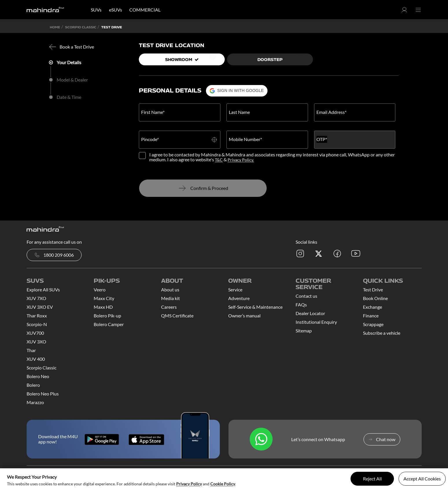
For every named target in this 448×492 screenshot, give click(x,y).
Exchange (373, 307)
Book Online (375, 298)
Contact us (306, 296)
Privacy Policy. (241, 160)
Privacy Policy (189, 484)
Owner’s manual (244, 316)
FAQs (301, 305)
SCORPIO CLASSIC (81, 27)
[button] (404, 11)
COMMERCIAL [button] (145, 10)
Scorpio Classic (42, 368)
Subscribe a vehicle (382, 333)
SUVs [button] (96, 10)
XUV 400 (36, 359)
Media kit (170, 298)
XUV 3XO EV (40, 307)
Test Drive (373, 290)
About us (170, 290)
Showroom (182, 59)
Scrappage (373, 324)
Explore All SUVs (43, 290)
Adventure (239, 298)
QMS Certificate (177, 316)
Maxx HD (103, 307)
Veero (100, 290)
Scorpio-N (37, 324)
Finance (371, 316)
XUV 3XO (36, 342)
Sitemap (304, 331)
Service (235, 290)
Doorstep (270, 59)
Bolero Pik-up (107, 316)
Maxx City (104, 298)
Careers (169, 307)
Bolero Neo (38, 376)
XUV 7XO (36, 298)
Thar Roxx (37, 316)
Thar (31, 350)
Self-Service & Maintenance (255, 307)
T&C (219, 160)
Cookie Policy (223, 484)
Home (55, 27)
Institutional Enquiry (316, 322)
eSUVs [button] (116, 10)
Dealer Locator (310, 313)
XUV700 (35, 333)
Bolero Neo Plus (43, 394)
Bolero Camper (109, 324)
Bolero (33, 385)
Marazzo (35, 402)
